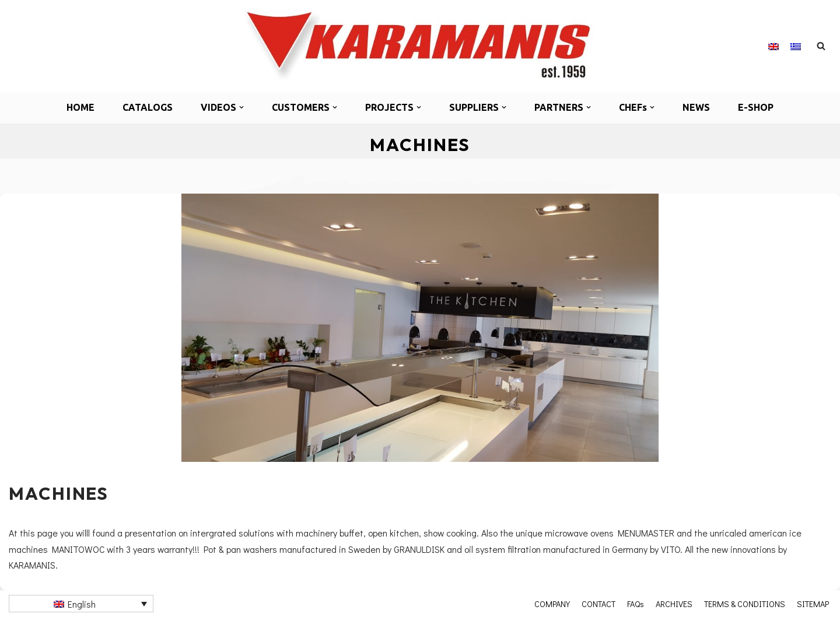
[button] (242, 107)
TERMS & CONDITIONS (745, 604)
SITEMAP (813, 604)
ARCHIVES (674, 604)
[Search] (821, 46)
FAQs (636, 604)
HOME (80, 107)
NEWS (696, 107)
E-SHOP (756, 107)
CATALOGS (148, 107)
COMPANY (552, 604)
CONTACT (598, 604)
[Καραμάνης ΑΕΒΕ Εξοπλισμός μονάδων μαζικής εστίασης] (420, 45)
